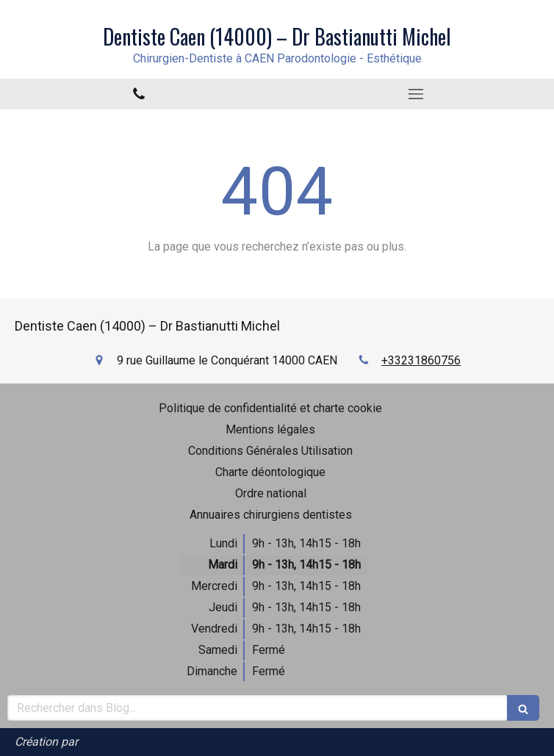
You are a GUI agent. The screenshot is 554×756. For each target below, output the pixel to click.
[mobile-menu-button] (415, 94)
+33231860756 (421, 360)
